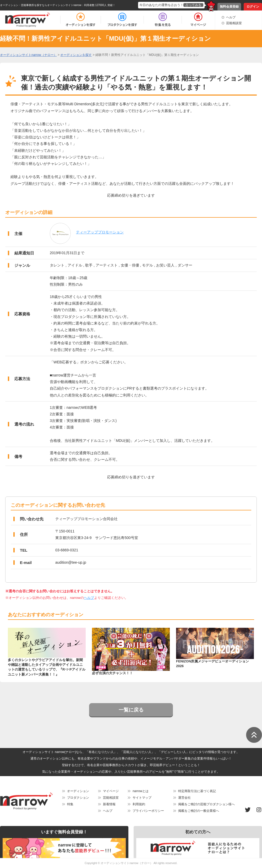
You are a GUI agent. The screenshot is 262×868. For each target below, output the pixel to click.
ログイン (253, 7)
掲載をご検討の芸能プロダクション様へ (206, 804)
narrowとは (141, 791)
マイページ (111, 791)
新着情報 (109, 804)
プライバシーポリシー (148, 811)
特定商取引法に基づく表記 (197, 791)
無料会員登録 (229, 7)
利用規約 (139, 804)
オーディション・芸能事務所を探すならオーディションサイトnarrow (41, 5)
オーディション (78, 791)
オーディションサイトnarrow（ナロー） (127, 863)
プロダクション (78, 798)
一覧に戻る (131, 710)
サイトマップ (142, 798)
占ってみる (193, 5)
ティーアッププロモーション (100, 232)
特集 (70, 804)
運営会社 (184, 798)
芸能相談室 (234, 23)
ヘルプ (231, 17)
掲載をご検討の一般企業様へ (199, 811)
